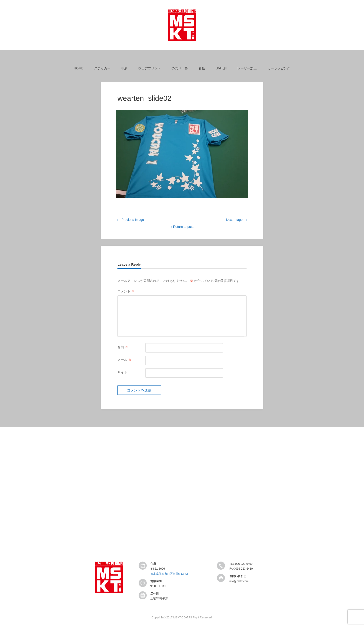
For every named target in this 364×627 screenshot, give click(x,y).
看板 (202, 68)
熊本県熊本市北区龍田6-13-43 (169, 574)
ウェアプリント (149, 68)
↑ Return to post (182, 227)
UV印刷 (221, 68)
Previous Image (130, 220)
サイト (122, 372)
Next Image (237, 220)
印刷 (124, 68)
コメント (126, 291)
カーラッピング (279, 68)
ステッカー (102, 68)
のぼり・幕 (180, 68)
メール (124, 360)
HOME (79, 68)
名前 (123, 347)
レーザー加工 (247, 68)
